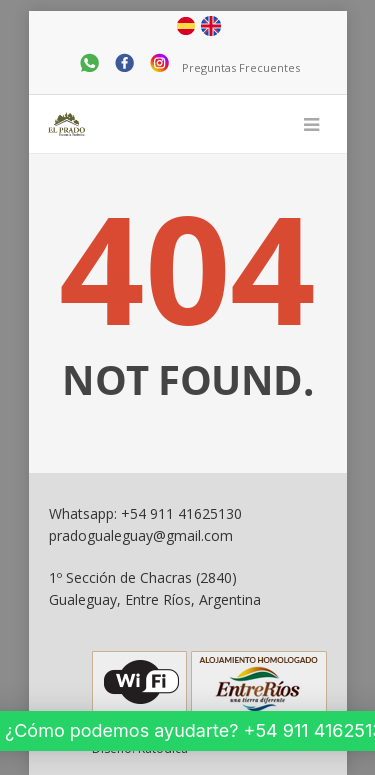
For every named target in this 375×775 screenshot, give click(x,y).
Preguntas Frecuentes (241, 67)
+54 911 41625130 (181, 513)
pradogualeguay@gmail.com (141, 535)
